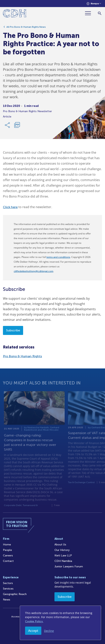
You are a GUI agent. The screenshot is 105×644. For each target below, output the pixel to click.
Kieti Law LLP (63, 556)
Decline (49, 631)
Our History (62, 550)
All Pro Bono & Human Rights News (26, 28)
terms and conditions (58, 257)
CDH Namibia (63, 561)
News (7, 600)
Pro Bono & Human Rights (22, 356)
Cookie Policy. (34, 621)
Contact (8, 561)
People (7, 550)
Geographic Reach (15, 594)
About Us (60, 545)
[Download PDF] (17, 127)
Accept (33, 631)
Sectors (8, 583)
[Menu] (90, 13)
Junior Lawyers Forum (69, 566)
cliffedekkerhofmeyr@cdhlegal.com (33, 271)
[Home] (15, 14)
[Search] (100, 13)
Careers (8, 556)
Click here (10, 207)
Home (7, 545)
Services (8, 589)
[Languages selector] (94, 4)
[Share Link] (8, 127)
